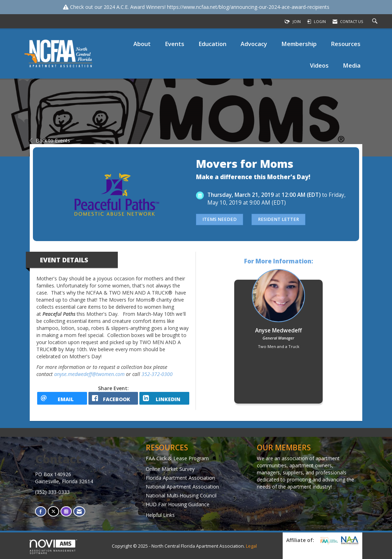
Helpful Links (160, 515)
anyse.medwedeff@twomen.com (89, 374)
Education (212, 44)
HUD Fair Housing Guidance (178, 504)
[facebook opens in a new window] (113, 398)
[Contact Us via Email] (79, 511)
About (142, 44)
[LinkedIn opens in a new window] (164, 398)
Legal (251, 546)
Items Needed (220, 219)
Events (175, 44)
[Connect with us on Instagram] (66, 511)
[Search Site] (376, 22)
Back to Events (50, 140)
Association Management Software (53, 547)
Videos (319, 65)
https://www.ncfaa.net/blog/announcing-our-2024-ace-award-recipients (248, 7)
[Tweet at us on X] (53, 511)
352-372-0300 (157, 374)
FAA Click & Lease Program (177, 458)
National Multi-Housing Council (181, 495)
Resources (346, 44)
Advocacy (254, 44)
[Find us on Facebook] (41, 511)
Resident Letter (278, 219)
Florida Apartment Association (180, 478)
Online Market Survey (170, 469)
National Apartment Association (182, 487)
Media (352, 65)
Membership (299, 44)
